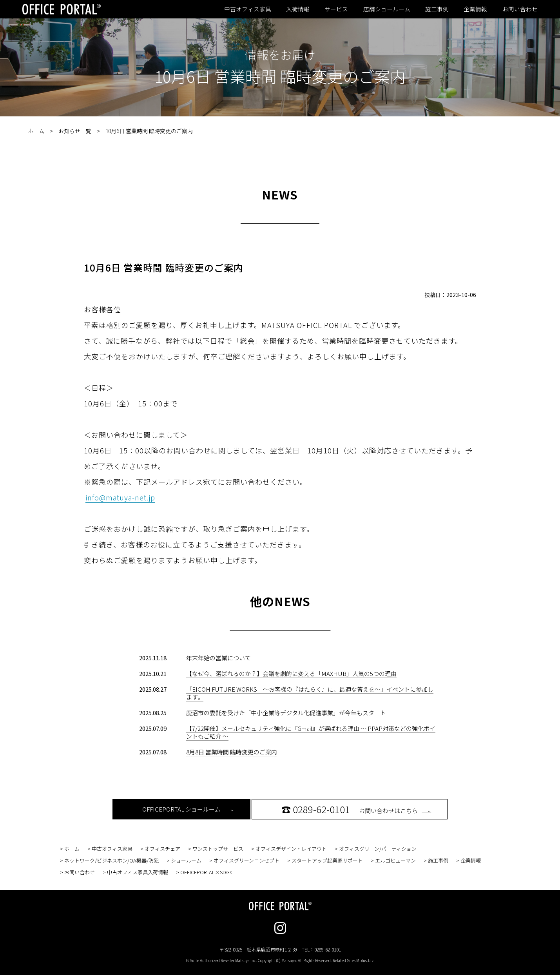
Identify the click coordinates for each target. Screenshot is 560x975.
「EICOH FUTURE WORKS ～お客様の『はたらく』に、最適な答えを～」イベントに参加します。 (310, 693)
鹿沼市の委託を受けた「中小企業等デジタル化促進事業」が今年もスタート (286, 713)
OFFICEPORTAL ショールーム (188, 809)
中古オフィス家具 (248, 9)
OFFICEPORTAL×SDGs (206, 872)
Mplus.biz (365, 960)
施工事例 (437, 9)
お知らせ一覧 (75, 131)
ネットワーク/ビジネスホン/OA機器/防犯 (111, 860)
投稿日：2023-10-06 (450, 295)
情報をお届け (280, 54)
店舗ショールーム (387, 9)
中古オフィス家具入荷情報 (138, 872)
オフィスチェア (162, 849)
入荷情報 (298, 9)
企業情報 (475, 9)
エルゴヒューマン (395, 860)
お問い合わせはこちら (356, 809)
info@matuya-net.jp (120, 497)
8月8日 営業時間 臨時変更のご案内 (232, 752)
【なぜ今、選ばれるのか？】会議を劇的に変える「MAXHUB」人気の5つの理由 (291, 673)
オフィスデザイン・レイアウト (291, 849)
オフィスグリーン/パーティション (378, 849)
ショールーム (186, 860)
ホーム (36, 131)
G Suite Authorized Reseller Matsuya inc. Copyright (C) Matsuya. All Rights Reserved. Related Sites (280, 960)
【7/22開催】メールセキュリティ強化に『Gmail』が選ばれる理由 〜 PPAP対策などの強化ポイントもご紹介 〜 (311, 732)
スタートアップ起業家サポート (327, 860)
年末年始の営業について (218, 658)
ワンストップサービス (218, 849)
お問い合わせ (520, 9)
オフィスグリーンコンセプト (246, 860)
